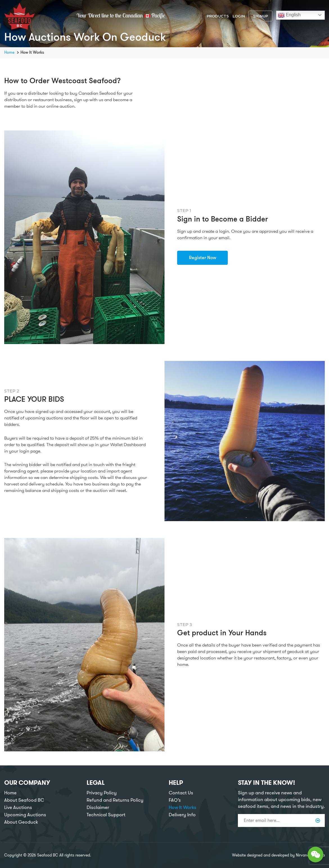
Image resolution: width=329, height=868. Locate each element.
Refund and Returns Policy (115, 800)
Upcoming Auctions (25, 815)
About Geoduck (21, 822)
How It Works (182, 807)
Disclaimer (98, 807)
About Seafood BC (24, 800)
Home (9, 53)
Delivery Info (182, 815)
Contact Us (181, 793)
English (289, 15)
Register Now (203, 258)
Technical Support (106, 815)
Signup (261, 16)
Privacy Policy (102, 793)
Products (218, 16)
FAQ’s (175, 800)
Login (239, 16)
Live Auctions (18, 807)
